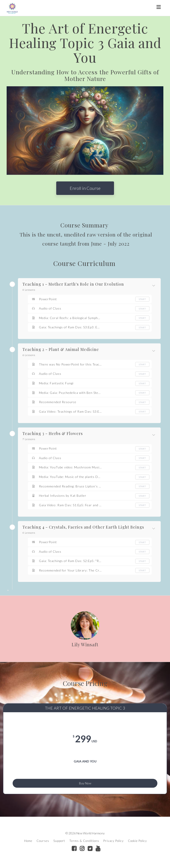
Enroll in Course (85, 188)
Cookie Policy (137, 843)
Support (59, 843)
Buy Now (85, 782)
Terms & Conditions (84, 843)
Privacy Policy (114, 843)
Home (28, 843)
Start (142, 299)
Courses (43, 843)
